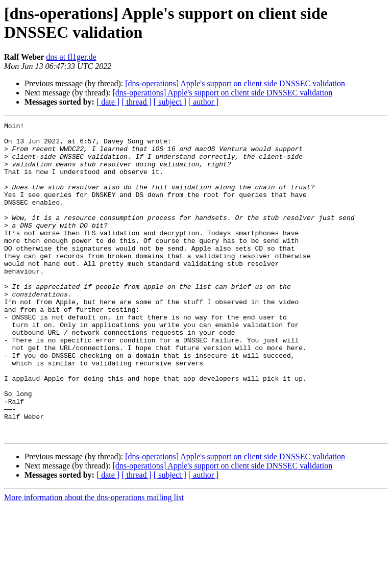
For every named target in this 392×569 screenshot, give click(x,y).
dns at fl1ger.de (71, 57)
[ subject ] (170, 102)
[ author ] (204, 102)
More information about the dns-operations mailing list (94, 560)
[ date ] (108, 102)
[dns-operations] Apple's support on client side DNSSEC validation (235, 83)
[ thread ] (137, 102)
